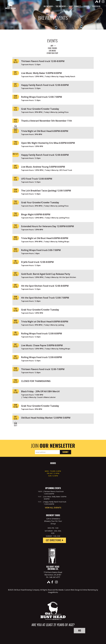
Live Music (52, 51)
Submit (65, 452)
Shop (71, 6)
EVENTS (52, 41)
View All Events (53, 508)
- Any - (52, 46)
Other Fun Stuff (52, 53)
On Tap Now (49, 6)
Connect (78, 6)
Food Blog (96, 6)
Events (87, 6)
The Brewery (61, 6)
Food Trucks (52, 48)
